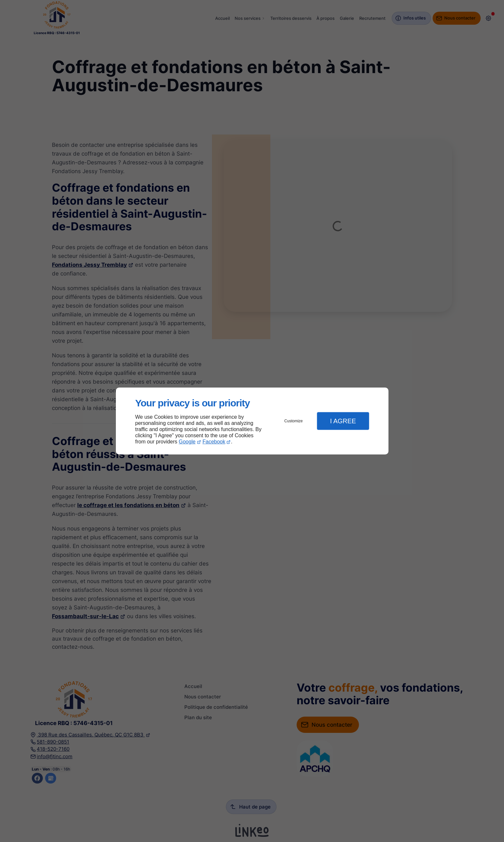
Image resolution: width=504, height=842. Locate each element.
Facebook (214, 442)
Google (187, 442)
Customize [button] (294, 421)
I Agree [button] (343, 421)
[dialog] (252, 421)
